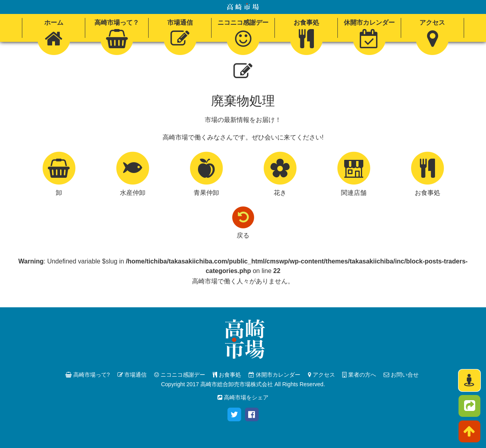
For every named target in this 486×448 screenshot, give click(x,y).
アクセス (321, 375)
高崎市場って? (88, 375)
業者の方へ (359, 375)
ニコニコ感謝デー (180, 375)
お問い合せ (401, 375)
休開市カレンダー (274, 375)
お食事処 (227, 375)
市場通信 (132, 375)
